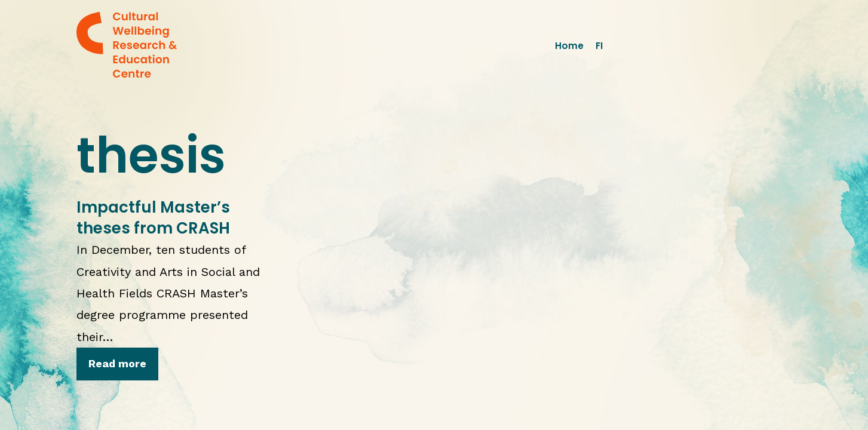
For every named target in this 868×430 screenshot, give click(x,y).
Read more (117, 363)
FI (599, 46)
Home (569, 46)
